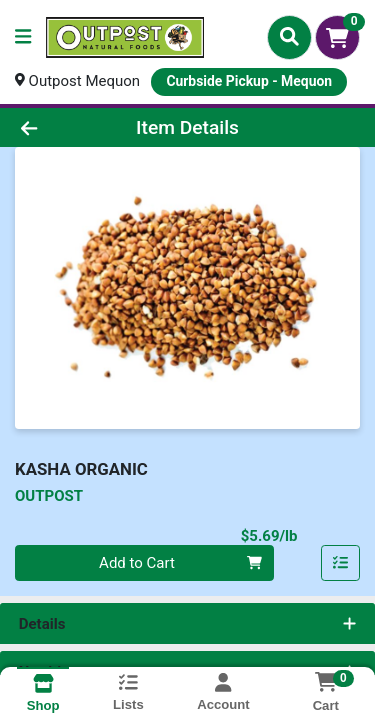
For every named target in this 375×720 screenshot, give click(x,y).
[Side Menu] (23, 37)
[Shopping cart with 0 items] (337, 37)
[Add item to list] (341, 563)
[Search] (289, 37)
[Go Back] (58, 127)
